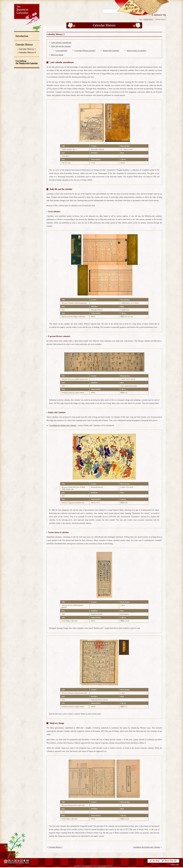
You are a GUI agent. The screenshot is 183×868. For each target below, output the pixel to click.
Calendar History (148, 19)
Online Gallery (175, 865)
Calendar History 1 (56, 847)
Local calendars (61, 51)
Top (141, 19)
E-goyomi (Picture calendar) (85, 51)
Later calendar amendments (61, 43)
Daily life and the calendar (61, 46)
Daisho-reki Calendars (111, 51)
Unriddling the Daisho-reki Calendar (63, 425)
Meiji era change (57, 55)
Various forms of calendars (136, 51)
